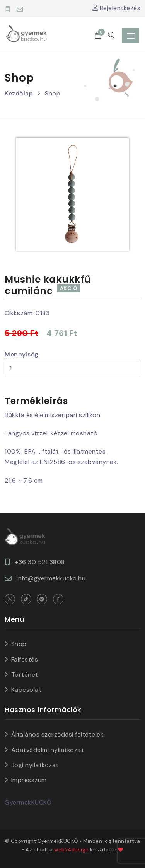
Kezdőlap (19, 93)
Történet (25, 674)
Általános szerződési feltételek (58, 734)
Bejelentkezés (117, 8)
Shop (19, 644)
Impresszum (29, 780)
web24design (72, 850)
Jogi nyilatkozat (35, 765)
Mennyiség (22, 354)
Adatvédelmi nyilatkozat (48, 750)
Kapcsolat (26, 690)
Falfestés (25, 659)
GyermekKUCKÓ (28, 802)
